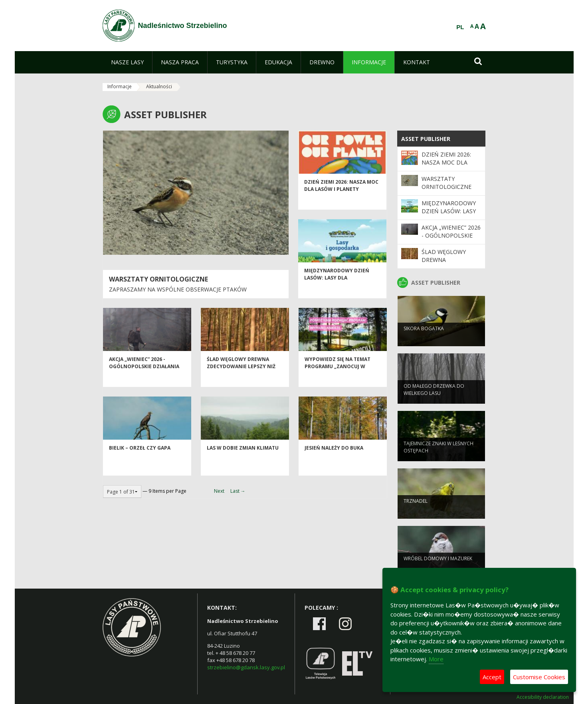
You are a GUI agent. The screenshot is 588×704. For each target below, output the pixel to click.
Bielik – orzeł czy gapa (140, 462)
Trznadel (416, 514)
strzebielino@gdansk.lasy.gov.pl (246, 667)
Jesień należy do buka (334, 462)
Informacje (120, 86)
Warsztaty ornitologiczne (158, 279)
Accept (492, 677)
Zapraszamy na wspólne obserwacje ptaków (178, 289)
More (436, 659)
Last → (238, 491)
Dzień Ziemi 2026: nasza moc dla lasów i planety (341, 200)
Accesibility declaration (543, 697)
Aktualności (159, 86)
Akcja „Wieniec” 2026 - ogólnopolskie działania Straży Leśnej (144, 381)
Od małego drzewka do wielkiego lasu (434, 402)
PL (460, 27)
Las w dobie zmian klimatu (243, 462)
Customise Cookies (539, 677)
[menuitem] (127, 62)
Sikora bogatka (424, 341)
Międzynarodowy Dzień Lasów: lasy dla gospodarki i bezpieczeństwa (337, 295)
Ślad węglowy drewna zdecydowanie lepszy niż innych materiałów (241, 381)
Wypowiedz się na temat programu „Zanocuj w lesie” (338, 381)
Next (219, 491)
